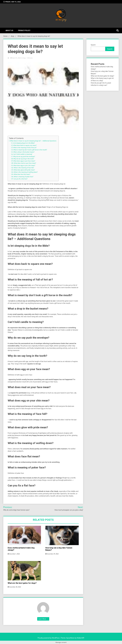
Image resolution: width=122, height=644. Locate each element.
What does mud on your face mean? (25, 163)
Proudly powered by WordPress (49, 638)
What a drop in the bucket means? (24, 152)
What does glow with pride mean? (24, 170)
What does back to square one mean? (25, 145)
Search (93, 45)
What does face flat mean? (22, 174)
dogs (24, 58)
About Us (9, 30)
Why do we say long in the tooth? (24, 159)
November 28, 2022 (14, 587)
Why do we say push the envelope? (24, 156)
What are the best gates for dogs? (22, 583)
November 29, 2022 (52, 554)
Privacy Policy (24, 30)
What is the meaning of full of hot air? (25, 148)
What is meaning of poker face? (24, 177)
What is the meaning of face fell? (24, 168)
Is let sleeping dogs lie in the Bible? (24, 143)
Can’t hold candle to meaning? (23, 154)
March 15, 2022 (16, 58)
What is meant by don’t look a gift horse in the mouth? (30, 150)
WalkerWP (80, 638)
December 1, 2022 (14, 554)
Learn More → (43, 619)
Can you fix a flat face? (21, 179)
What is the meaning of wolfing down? (26, 172)
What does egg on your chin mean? (24, 165)
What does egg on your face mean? (24, 161)
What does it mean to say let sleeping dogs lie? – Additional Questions (33, 141)
